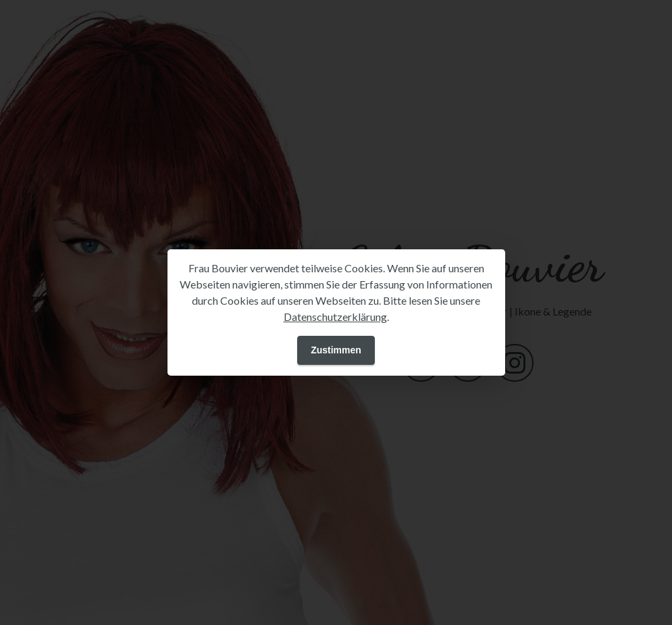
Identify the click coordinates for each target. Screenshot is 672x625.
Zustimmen (336, 350)
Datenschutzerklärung (335, 317)
